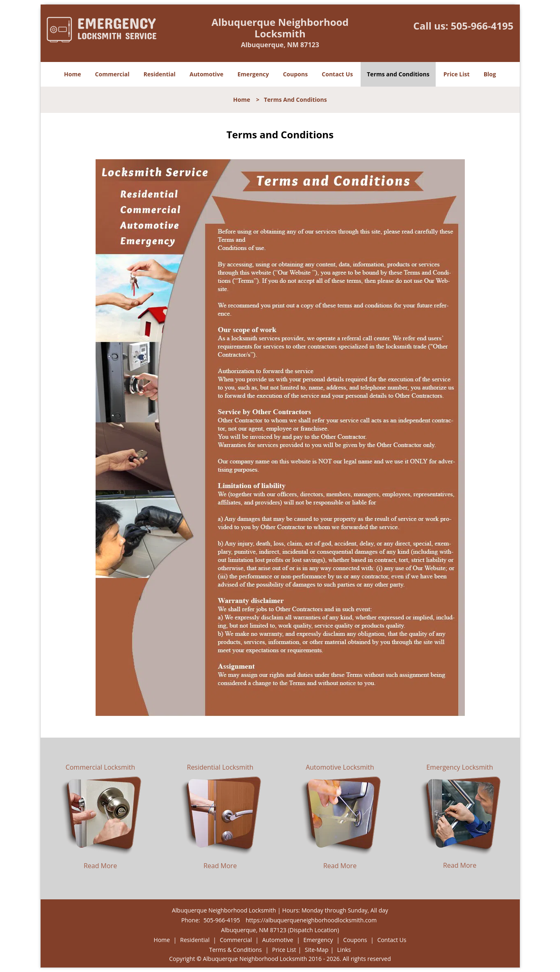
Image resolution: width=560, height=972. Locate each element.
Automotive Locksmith (340, 767)
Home (72, 74)
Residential (160, 74)
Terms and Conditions (398, 74)
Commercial (112, 74)
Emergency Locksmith (460, 767)
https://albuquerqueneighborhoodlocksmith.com (311, 920)
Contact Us (337, 74)
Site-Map (317, 950)
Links (344, 950)
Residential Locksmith (220, 767)
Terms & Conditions (236, 950)
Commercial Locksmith (101, 767)
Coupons (295, 74)
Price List (457, 74)
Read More (100, 866)
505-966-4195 (482, 26)
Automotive (207, 74)
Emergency (253, 74)
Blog (490, 74)
